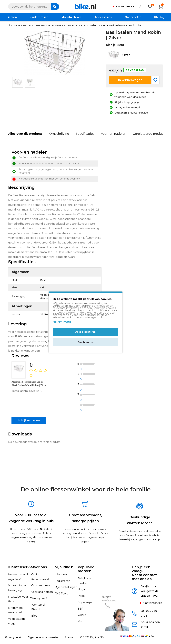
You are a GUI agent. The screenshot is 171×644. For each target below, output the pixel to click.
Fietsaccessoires (22, 25)
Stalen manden (98, 25)
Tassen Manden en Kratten (49, 25)
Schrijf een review (27, 443)
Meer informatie (62, 322)
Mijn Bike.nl (64, 567)
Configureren (86, 342)
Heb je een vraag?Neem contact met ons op (144, 573)
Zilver (126, 55)
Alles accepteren (85, 332)
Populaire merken (86, 569)
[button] (134, 55)
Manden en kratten (76, 25)
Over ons (39, 567)
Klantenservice (21, 567)
